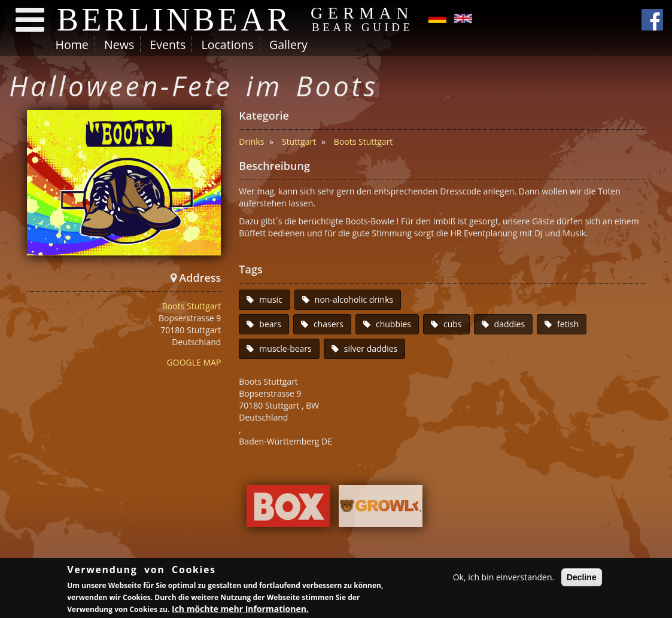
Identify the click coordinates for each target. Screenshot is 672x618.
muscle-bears (285, 348)
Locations (227, 45)
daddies (510, 324)
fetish (568, 324)
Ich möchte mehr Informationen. (240, 609)
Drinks (251, 141)
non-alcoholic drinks (354, 299)
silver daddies (371, 348)
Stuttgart (299, 141)
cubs (453, 324)
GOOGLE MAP (194, 362)
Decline (582, 578)
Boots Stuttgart (192, 306)
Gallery (288, 45)
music (270, 299)
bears (270, 324)
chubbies (393, 324)
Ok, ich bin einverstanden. (504, 578)
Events (168, 45)
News (119, 45)
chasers (329, 324)
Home (72, 45)
